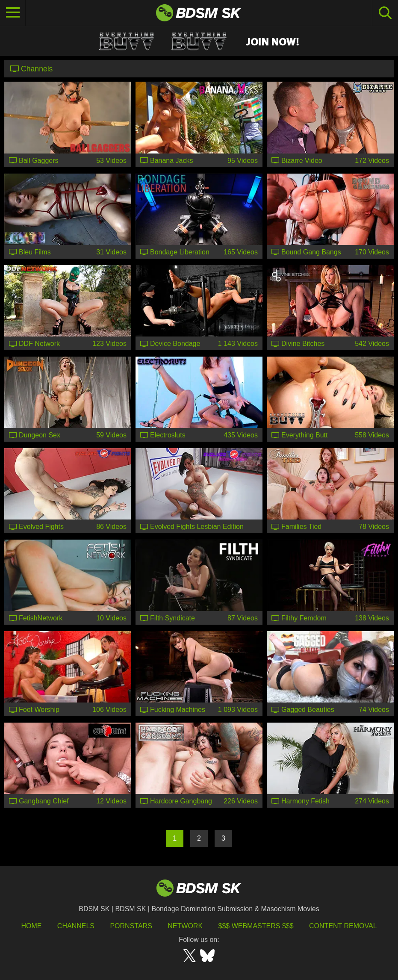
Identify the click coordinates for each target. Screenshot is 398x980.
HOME (31, 926)
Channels (76, 926)
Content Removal (343, 926)
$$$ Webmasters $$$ (256, 926)
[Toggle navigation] (13, 13)
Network (185, 926)
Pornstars (131, 926)
